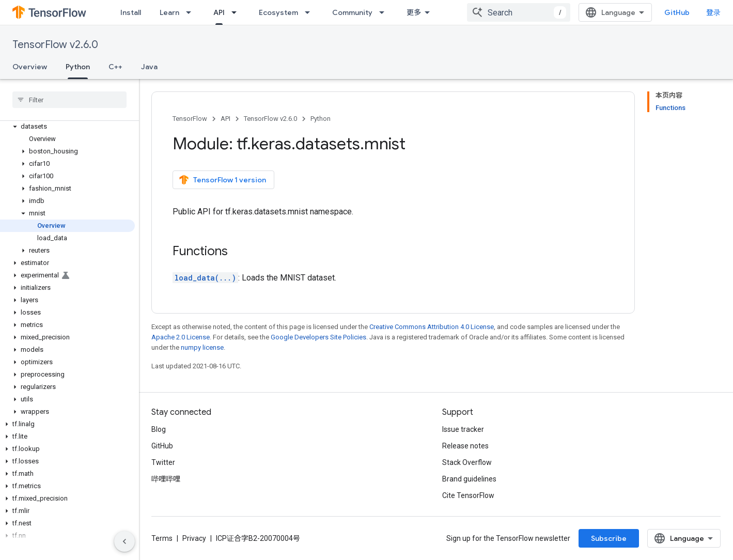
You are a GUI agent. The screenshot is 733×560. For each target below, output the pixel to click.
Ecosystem (278, 12)
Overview (30, 67)
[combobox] (519, 12)
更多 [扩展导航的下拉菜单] (414, 12)
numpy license (202, 347)
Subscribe (609, 538)
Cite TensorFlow (468, 495)
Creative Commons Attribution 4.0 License (432, 327)
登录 (713, 12)
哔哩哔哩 (166, 479)
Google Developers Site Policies (318, 337)
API (225, 119)
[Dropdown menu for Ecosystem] (310, 12)
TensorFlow (190, 119)
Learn (169, 12)
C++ (115, 67)
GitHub (677, 12)
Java (149, 67)
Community (352, 12)
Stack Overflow (467, 462)
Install (131, 12)
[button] (67, 127)
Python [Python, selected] (78, 67)
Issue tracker (463, 429)
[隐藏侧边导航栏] (124, 541)
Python (321, 119)
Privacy (194, 538)
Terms (162, 538)
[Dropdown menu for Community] (385, 12)
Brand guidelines (469, 479)
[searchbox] (69, 100)
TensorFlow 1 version (222, 180)
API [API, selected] (219, 12)
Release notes (465, 446)
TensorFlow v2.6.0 (55, 45)
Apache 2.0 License (181, 337)
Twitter (163, 462)
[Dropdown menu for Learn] (192, 12)
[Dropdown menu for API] (237, 12)
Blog (159, 429)
